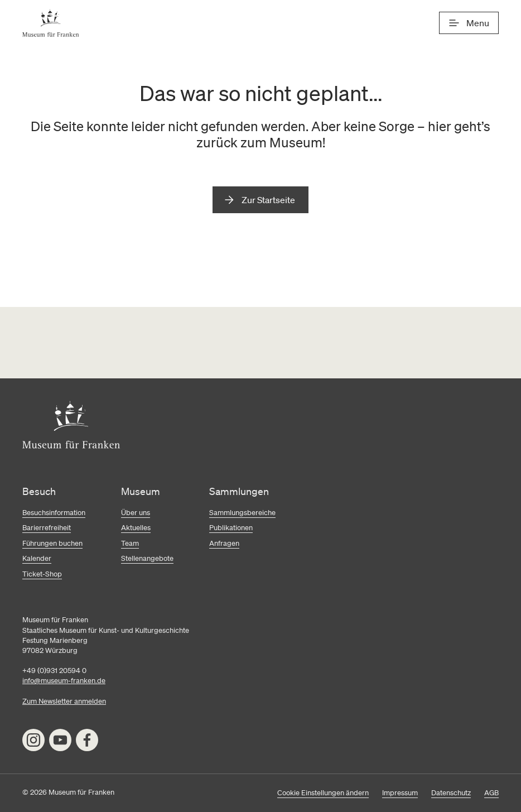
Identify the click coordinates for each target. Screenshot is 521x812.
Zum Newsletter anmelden (64, 701)
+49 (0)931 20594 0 (54, 671)
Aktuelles (136, 528)
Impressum (400, 793)
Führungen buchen (52, 543)
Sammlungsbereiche (242, 513)
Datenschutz (451, 793)
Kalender (37, 558)
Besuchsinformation (54, 513)
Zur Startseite (268, 200)
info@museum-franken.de (64, 681)
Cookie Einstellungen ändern (323, 793)
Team (130, 543)
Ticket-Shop (42, 574)
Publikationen (231, 528)
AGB (491, 793)
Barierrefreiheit (47, 528)
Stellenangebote (147, 558)
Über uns (136, 513)
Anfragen (224, 543)
